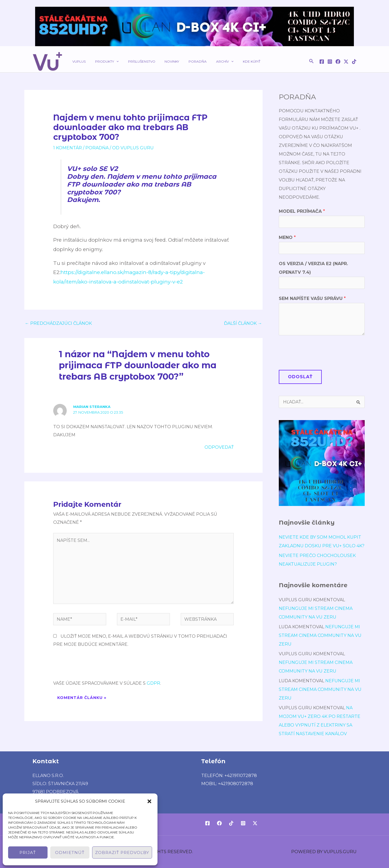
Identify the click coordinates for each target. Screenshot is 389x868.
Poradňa (185, 61)
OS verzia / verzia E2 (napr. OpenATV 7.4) (313, 268)
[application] (112, 61)
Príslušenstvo (134, 61)
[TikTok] (354, 62)
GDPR (153, 683)
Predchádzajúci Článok (58, 323)
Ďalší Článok (243, 323)
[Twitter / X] (346, 62)
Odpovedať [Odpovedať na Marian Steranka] (219, 447)
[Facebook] (322, 62)
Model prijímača (302, 211)
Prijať (28, 852)
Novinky (162, 61)
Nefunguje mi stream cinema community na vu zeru (320, 635)
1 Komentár (68, 148)
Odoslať (300, 377)
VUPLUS (78, 61)
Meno (287, 237)
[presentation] (94, 666)
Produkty (103, 61)
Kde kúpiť (233, 61)
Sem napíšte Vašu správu (312, 298)
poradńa (97, 148)
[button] (149, 801)
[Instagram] (330, 62)
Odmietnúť (70, 852)
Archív (209, 61)
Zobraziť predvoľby (122, 852)
